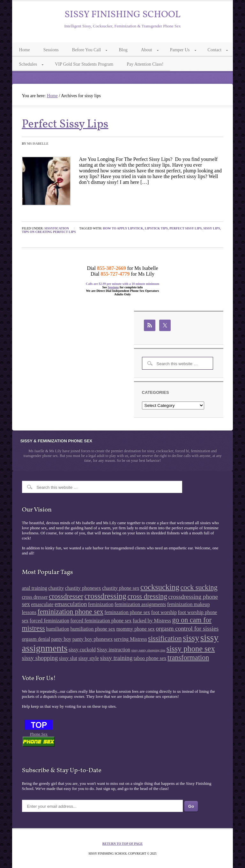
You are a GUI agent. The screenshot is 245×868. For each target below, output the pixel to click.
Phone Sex (39, 734)
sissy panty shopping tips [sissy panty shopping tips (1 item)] (148, 650)
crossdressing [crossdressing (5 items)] (105, 596)
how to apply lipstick (123, 228)
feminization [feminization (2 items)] (101, 604)
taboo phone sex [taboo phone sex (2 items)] (150, 658)
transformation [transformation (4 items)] (188, 658)
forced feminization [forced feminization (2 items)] (49, 621)
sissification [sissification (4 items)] (165, 638)
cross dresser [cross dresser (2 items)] (35, 597)
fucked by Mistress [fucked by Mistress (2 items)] (152, 621)
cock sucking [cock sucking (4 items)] (199, 587)
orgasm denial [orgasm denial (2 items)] (36, 639)
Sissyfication (57, 228)
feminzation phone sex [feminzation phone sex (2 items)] (127, 612)
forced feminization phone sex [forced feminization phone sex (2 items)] (101, 621)
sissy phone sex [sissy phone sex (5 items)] (191, 649)
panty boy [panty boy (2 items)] (61, 639)
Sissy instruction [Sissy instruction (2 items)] (113, 650)
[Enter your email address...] (102, 806)
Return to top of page (123, 844)
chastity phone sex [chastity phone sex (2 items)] (121, 588)
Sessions (113, 287)
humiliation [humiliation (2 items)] (58, 629)
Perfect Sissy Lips (65, 125)
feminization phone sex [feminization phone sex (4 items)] (70, 612)
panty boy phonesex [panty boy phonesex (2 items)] (93, 639)
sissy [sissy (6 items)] (191, 638)
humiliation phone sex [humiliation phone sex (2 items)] (93, 629)
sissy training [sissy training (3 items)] (116, 658)
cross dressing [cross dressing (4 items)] (147, 596)
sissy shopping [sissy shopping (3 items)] (40, 658)
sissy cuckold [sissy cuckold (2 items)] (82, 650)
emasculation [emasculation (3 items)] (71, 604)
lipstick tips (156, 228)
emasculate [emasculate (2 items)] (42, 604)
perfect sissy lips (186, 228)
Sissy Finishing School (122, 15)
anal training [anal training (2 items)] (34, 588)
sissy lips (212, 228)
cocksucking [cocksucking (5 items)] (160, 587)
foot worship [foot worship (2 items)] (164, 612)
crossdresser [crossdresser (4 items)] (66, 596)
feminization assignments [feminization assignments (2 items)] (140, 604)
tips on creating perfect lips (49, 232)
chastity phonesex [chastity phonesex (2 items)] (83, 588)
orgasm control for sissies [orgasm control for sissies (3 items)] (187, 629)
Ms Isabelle (38, 144)
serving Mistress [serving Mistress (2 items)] (130, 639)
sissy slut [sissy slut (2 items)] (68, 658)
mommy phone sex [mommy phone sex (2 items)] (135, 629)
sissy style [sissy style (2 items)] (89, 658)
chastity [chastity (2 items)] (56, 588)
